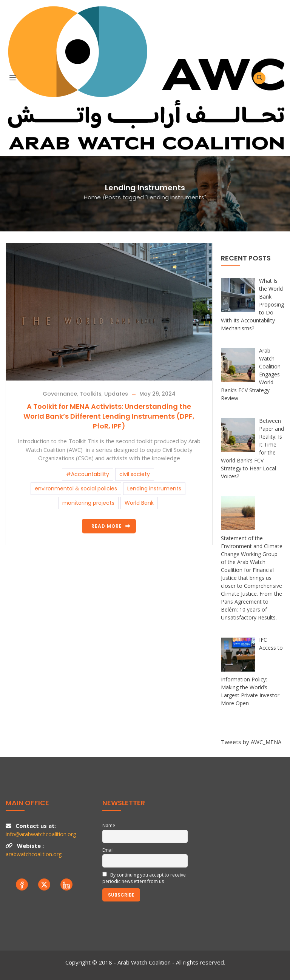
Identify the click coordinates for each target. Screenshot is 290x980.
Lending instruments (154, 488)
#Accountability (88, 474)
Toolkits (91, 394)
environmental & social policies (76, 488)
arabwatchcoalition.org (34, 854)
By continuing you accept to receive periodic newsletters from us (144, 878)
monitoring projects (88, 503)
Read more (107, 526)
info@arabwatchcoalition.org (41, 834)
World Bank (139, 503)
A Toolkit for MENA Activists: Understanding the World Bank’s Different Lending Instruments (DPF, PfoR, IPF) (109, 416)
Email (108, 850)
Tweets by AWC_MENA (251, 742)
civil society (135, 474)
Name (109, 825)
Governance (60, 394)
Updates (116, 394)
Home (92, 197)
